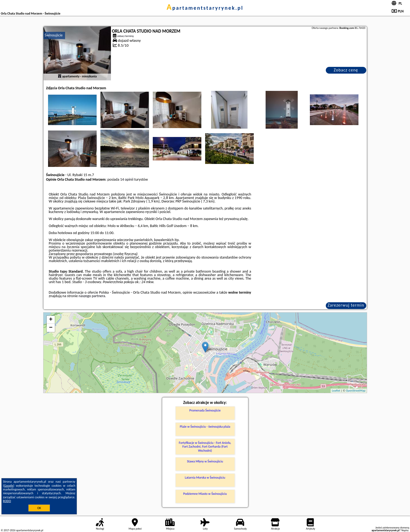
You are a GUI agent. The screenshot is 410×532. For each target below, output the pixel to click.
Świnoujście (54, 35)
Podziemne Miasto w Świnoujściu (205, 494)
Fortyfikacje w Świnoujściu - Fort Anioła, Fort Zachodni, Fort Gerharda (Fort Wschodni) (205, 447)
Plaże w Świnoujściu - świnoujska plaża (205, 427)
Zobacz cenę (346, 70)
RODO (7, 501)
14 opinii (127, 179)
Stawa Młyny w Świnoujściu (205, 461)
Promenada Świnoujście (205, 410)
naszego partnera (92, 296)
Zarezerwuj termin (346, 305)
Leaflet (336, 391)
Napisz (405, 530)
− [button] (51, 328)
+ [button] (51, 320)
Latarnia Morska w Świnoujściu (205, 478)
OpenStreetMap (356, 391)
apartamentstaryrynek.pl (205, 8)
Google (9, 486)
